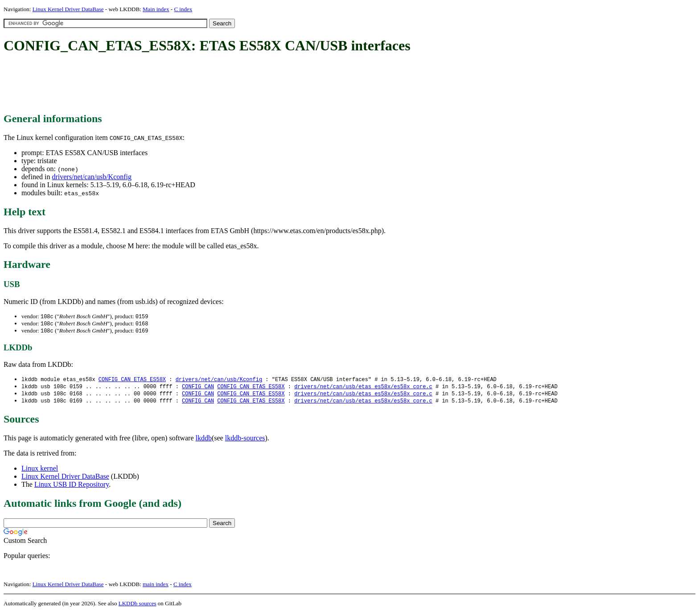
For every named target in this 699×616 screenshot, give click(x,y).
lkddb (204, 441)
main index (156, 587)
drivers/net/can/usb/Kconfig (92, 177)
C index (183, 9)
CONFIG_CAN (198, 388)
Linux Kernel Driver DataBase (68, 9)
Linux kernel (40, 471)
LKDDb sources (138, 606)
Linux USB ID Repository (72, 487)
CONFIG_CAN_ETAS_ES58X (132, 381)
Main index (156, 9)
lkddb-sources (245, 441)
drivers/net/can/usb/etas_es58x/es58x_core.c (363, 388)
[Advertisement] (166, 84)
